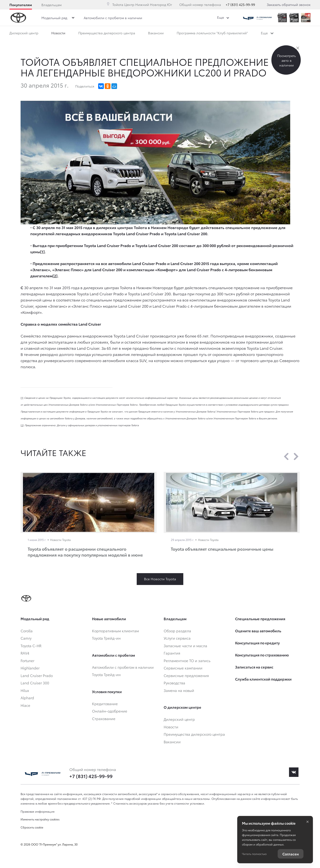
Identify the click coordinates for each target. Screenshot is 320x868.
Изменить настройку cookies (40, 819)
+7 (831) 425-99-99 (240, 4)
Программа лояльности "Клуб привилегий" (212, 33)
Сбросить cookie (32, 827)
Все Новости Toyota (160, 579)
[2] (22, 425)
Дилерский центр (24, 33)
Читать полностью (254, 854)
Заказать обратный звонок (289, 4)
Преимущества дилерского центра (107, 33)
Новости (58, 33)
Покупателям (21, 5)
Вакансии (156, 33)
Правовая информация (38, 811)
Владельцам (51, 5)
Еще (267, 33)
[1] (22, 398)
